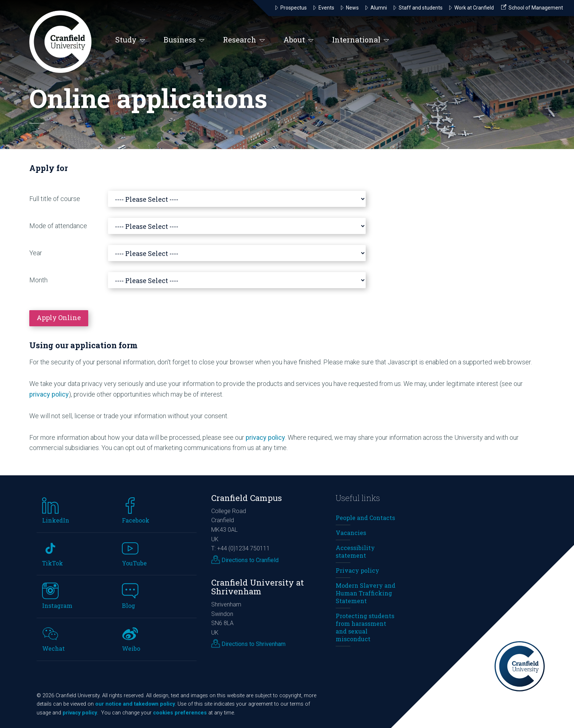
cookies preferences (180, 713)
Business (184, 40)
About (299, 40)
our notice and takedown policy (135, 704)
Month (38, 280)
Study (130, 40)
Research (244, 40)
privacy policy (49, 394)
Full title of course (55, 199)
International (361, 40)
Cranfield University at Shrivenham (258, 587)
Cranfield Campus (247, 498)
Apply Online (59, 317)
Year (36, 253)
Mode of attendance (58, 226)
